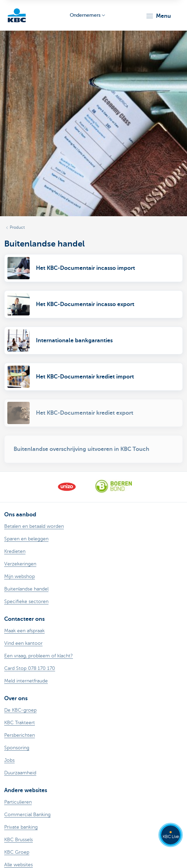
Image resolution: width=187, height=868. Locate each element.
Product (17, 227)
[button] (158, 16)
